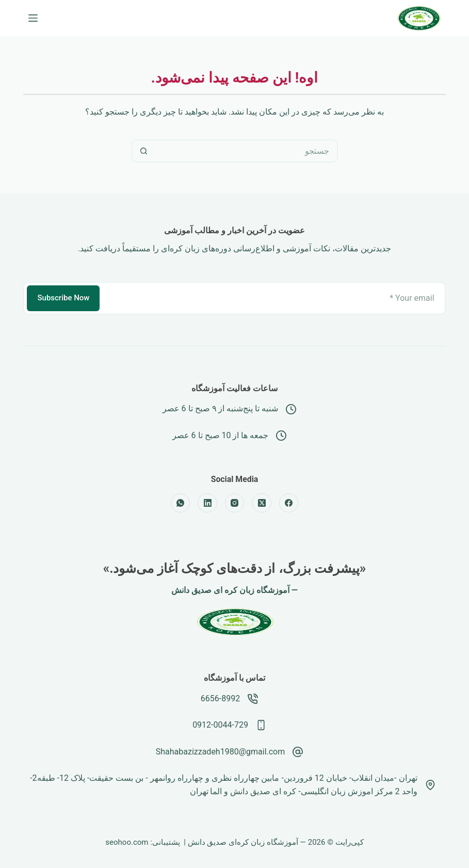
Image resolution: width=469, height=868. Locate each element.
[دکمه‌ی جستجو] (143, 151)
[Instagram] (235, 503)
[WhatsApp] (181, 503)
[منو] (33, 18)
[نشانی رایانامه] (273, 298)
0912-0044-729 (220, 725)
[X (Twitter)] (262, 503)
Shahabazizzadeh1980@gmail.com (221, 752)
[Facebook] (289, 503)
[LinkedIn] (207, 503)
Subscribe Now (63, 298)
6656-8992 (220, 698)
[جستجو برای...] (246, 151)
